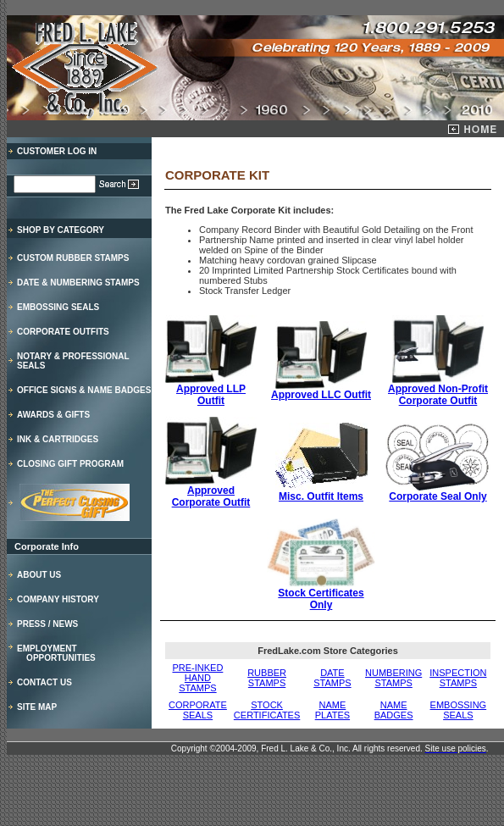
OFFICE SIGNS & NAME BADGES (84, 390)
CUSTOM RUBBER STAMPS (73, 258)
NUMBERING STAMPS (393, 678)
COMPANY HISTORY (58, 599)
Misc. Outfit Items (321, 492)
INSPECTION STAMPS (458, 678)
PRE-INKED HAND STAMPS (197, 678)
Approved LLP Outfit (211, 390)
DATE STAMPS (332, 678)
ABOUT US (39, 575)
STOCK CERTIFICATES (267, 710)
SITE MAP (37, 707)
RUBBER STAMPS (267, 678)
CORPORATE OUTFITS (63, 332)
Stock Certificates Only (321, 594)
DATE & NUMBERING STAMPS (78, 283)
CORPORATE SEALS (198, 710)
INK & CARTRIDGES (58, 439)
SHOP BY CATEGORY (61, 230)
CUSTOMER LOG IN (57, 151)
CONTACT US (44, 682)
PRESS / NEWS (47, 624)
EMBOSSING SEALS (58, 307)
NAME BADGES (394, 710)
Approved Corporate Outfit (211, 492)
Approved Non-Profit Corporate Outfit (438, 390)
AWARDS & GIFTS (53, 415)
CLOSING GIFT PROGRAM (70, 464)
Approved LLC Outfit (321, 395)
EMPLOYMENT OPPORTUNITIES (56, 653)
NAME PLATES (332, 710)
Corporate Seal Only (438, 492)
